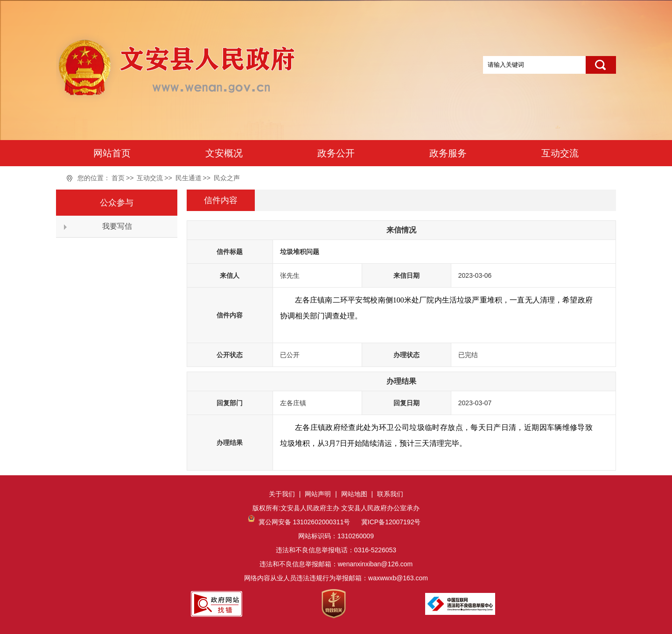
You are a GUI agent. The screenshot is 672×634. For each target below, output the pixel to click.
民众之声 (227, 178)
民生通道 (189, 178)
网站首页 (112, 153)
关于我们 (282, 494)
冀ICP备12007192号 (390, 522)
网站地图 (354, 494)
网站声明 (318, 494)
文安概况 (224, 153)
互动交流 (560, 153)
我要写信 (117, 226)
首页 (118, 178)
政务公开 (336, 153)
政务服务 (448, 153)
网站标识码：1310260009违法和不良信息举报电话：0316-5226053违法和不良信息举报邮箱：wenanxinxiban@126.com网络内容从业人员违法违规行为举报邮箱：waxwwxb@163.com (336, 550)
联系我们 (390, 494)
